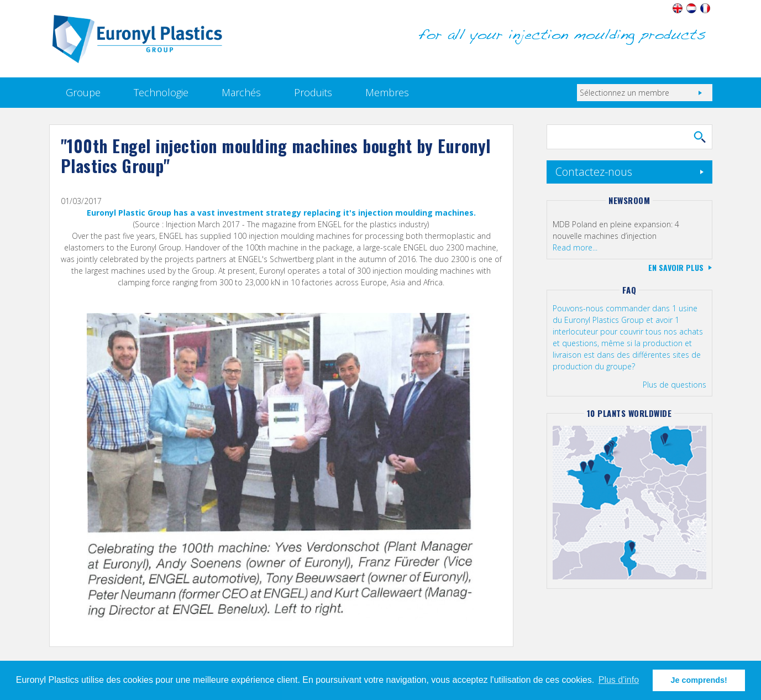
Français (705, 8)
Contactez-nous (594, 172)
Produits (313, 92)
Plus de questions (675, 385)
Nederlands (692, 8)
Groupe (83, 92)
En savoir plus (676, 267)
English (678, 8)
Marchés (241, 92)
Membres (387, 92)
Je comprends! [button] (699, 680)
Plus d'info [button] (619, 680)
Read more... (575, 247)
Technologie (161, 92)
